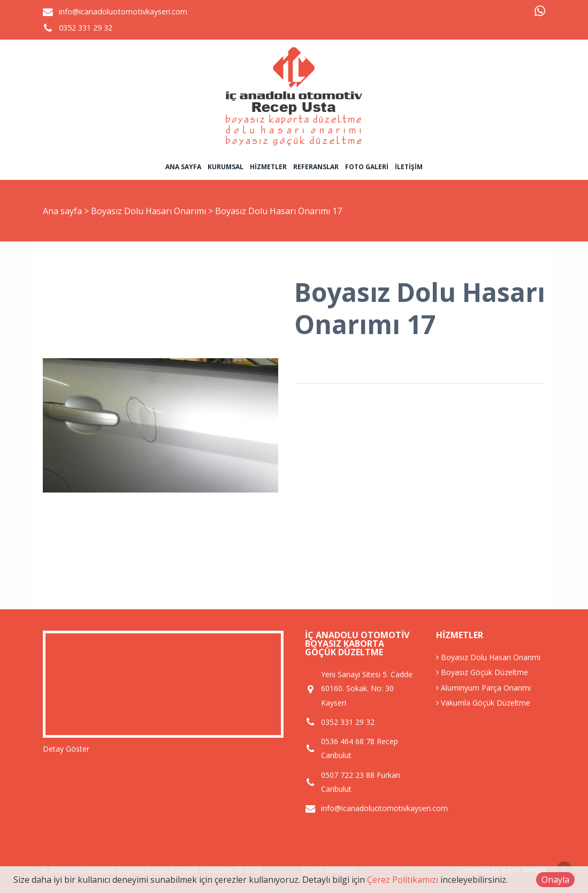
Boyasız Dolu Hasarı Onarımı (150, 211)
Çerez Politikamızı (403, 880)
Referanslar (316, 167)
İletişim (409, 167)
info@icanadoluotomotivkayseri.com (123, 12)
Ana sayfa (183, 167)
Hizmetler (268, 167)
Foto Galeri (367, 167)
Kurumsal (226, 167)
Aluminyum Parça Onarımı (483, 688)
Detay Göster (66, 749)
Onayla (555, 880)
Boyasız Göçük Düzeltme (482, 672)
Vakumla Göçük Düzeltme (483, 703)
